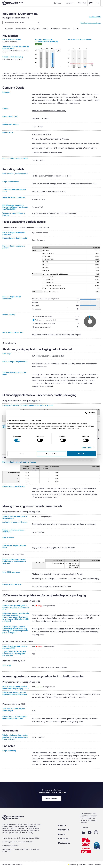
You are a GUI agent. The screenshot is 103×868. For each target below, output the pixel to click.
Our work (58, 3)
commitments (55, 29)
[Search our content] (98, 3)
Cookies (98, 865)
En (91, 3)
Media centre (64, 843)
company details (21, 29)
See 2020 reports (95, 17)
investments (66, 29)
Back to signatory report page (91, 23)
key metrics (9, 29)
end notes (76, 29)
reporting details (34, 29)
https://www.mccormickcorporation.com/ (49, 111)
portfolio (45, 29)
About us (70, 3)
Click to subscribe (51, 798)
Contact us (63, 839)
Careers (62, 834)
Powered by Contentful (77, 865)
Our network (64, 830)
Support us (82, 3)
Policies (90, 865)
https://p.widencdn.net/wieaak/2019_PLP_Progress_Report (54, 213)
